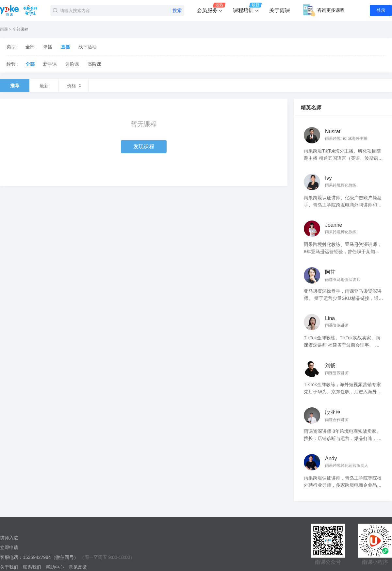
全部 (30, 47)
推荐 (15, 86)
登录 (381, 10)
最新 (44, 86)
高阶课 (94, 64)
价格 (73, 86)
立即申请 (9, 547)
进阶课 (72, 64)
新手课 (50, 64)
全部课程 (20, 29)
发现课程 (144, 147)
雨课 (4, 29)
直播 (65, 47)
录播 (48, 47)
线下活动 (88, 47)
